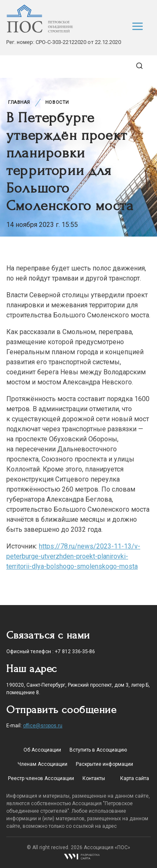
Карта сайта (135, 778)
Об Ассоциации (42, 750)
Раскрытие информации (104, 764)
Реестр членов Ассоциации (41, 778)
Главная (19, 102)
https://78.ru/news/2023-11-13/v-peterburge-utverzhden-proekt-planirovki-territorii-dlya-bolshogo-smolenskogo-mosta (73, 556)
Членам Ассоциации (42, 764)
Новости (57, 102)
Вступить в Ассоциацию (98, 750)
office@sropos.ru (43, 726)
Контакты (94, 778)
